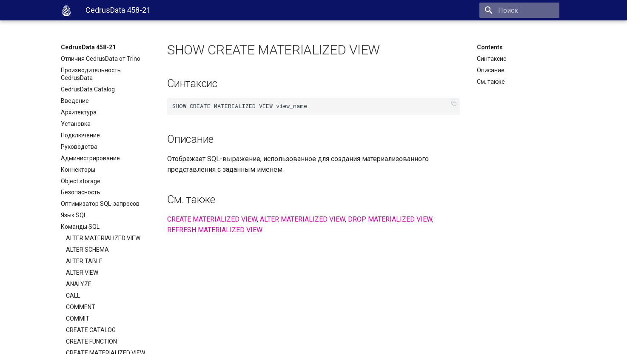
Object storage (81, 181)
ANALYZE (79, 284)
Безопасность (81, 192)
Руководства (79, 147)
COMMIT (78, 318)
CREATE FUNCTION (91, 341)
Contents (490, 47)
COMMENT (81, 307)
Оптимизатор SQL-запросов (100, 204)
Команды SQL (80, 227)
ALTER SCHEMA (87, 250)
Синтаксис (492, 59)
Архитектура (79, 112)
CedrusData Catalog (88, 89)
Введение (75, 101)
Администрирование (90, 158)
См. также (491, 82)
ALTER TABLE (84, 261)
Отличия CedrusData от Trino (101, 59)
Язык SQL (74, 215)
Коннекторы (78, 170)
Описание (491, 70)
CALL (73, 296)
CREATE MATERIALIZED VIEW (105, 353)
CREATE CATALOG (91, 330)
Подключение (80, 135)
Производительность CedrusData (91, 74)
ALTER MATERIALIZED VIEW (103, 238)
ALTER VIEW (82, 273)
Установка (76, 124)
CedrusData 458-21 (88, 47)
